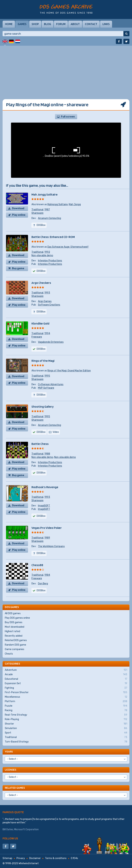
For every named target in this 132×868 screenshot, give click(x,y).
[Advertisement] (66, 70)
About (75, 24)
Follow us (10, 838)
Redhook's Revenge (45, 487)
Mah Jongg (75, 204)
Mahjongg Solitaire (58, 204)
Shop (35, 24)
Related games (15, 788)
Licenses (10, 770)
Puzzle (66, 706)
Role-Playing (66, 719)
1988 (47, 454)
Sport (66, 733)
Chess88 (37, 565)
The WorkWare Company (51, 546)
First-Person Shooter (66, 692)
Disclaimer (35, 858)
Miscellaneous (66, 697)
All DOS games (13, 613)
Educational (66, 679)
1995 (47, 376)
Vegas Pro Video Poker (47, 528)
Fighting (66, 688)
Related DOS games (16, 640)
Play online (19, 215)
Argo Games (45, 301)
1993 (47, 293)
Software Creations (49, 305)
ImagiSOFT (44, 506)
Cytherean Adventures (51, 384)
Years (9, 752)
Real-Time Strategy (66, 715)
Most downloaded (15, 627)
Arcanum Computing (49, 218)
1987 (47, 210)
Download (18, 208)
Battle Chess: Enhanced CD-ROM (53, 237)
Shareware (37, 213)
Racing (66, 710)
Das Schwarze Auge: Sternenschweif (68, 247)
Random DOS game (15, 645)
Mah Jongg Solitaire (45, 194)
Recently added (14, 636)
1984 (47, 575)
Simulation (66, 728)
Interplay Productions (50, 261)
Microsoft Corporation (26, 829)
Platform (66, 701)
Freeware (37, 337)
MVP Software (46, 388)
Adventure (66, 670)
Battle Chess (40, 444)
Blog (48, 24)
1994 (47, 333)
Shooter (66, 724)
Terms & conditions (56, 858)
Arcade (66, 675)
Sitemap (7, 858)
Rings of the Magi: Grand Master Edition (69, 371)
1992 (47, 252)
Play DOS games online (17, 618)
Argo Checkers (41, 283)
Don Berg (43, 584)
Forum (61, 24)
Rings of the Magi (43, 361)
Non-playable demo (42, 255)
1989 (47, 538)
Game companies (15, 649)
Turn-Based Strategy (66, 742)
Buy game (18, 268)
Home (9, 24)
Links (106, 24)
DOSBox (41, 432)
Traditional (37, 210)
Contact (91, 24)
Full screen (68, 117)
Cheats (9, 654)
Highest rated (12, 631)
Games (22, 24)
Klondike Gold (40, 323)
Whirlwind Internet (29, 863)
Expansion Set (66, 684)
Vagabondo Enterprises (51, 342)
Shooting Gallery (43, 406)
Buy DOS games (14, 622)
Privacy (21, 858)
